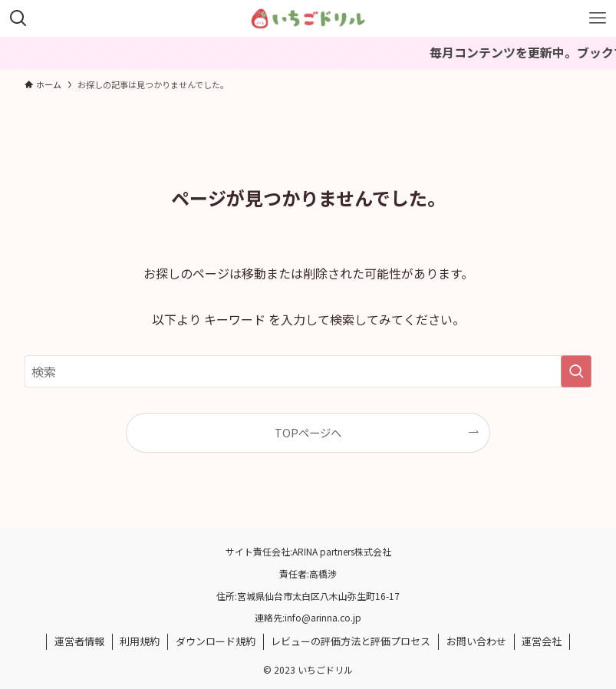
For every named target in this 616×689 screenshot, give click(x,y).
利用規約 (140, 641)
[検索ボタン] (18, 18)
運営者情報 (79, 641)
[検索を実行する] (576, 371)
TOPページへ (308, 432)
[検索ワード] (308, 371)
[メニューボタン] (598, 18)
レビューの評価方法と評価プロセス (351, 641)
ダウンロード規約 (216, 641)
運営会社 (542, 641)
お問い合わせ (476, 641)
